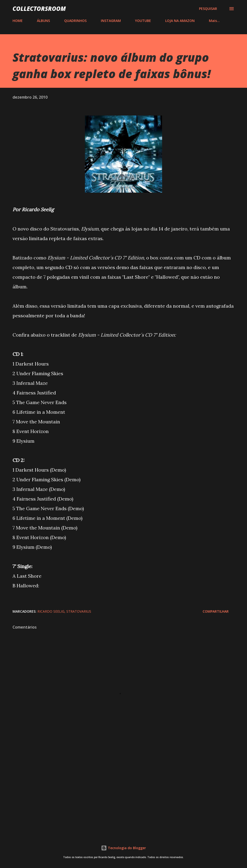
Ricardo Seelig (51, 611)
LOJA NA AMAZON (180, 21)
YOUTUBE (143, 21)
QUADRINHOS (75, 21)
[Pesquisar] (208, 9)
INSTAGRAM (111, 21)
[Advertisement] (123, 791)
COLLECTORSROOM (39, 9)
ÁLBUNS (43, 21)
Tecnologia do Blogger (123, 848)
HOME (18, 21)
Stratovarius (79, 611)
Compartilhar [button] (216, 611)
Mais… (214, 21)
